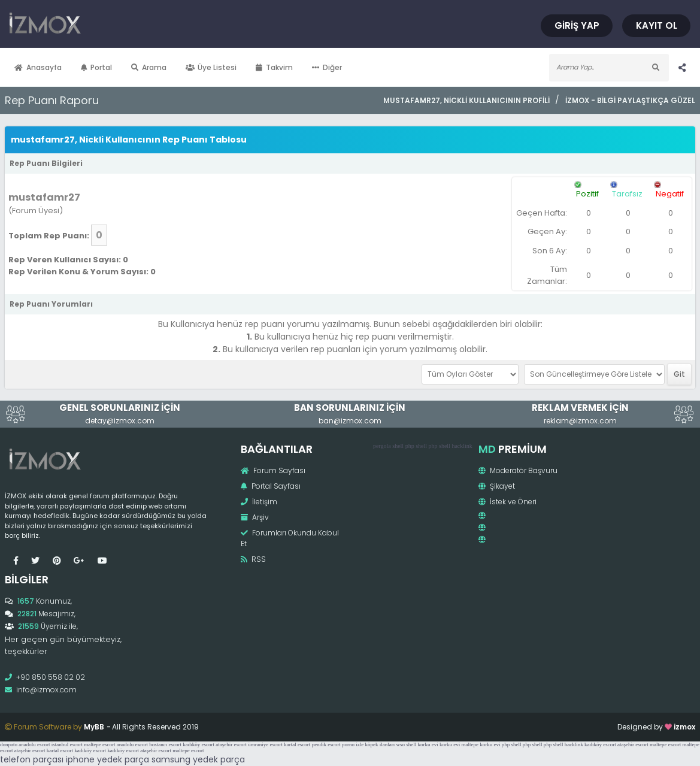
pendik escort (326, 744)
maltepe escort (99, 744)
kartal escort (297, 744)
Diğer (327, 67)
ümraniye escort (265, 744)
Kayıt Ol (657, 25)
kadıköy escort (199, 744)
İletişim (259, 502)
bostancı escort (165, 744)
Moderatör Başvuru (518, 470)
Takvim (274, 67)
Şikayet (497, 486)
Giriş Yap (577, 25)
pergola (382, 446)
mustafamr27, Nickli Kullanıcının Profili (466, 100)
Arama (149, 67)
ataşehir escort (231, 744)
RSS (253, 559)
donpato (9, 744)
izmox (684, 727)
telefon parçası (32, 759)
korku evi (428, 744)
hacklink (462, 446)
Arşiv (255, 517)
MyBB (94, 727)
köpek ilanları (380, 744)
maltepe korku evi (481, 744)
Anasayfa (38, 67)
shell (398, 446)
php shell (416, 446)
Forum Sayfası (273, 470)
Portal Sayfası (271, 486)
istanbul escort (67, 744)
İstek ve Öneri (507, 502)
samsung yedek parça (198, 759)
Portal (97, 67)
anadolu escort (34, 744)
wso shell (407, 744)
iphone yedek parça (107, 759)
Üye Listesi (211, 67)
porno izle (353, 744)
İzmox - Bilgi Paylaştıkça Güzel (630, 100)
